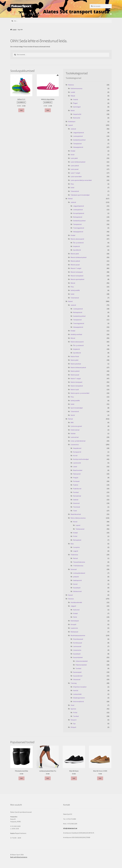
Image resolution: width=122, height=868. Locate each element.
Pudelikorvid (77, 489)
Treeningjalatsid (79, 228)
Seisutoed (76, 503)
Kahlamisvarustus (76, 88)
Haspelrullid (77, 114)
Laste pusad (74, 169)
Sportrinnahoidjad (77, 408)
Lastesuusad (77, 646)
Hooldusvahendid (76, 602)
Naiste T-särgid (76, 378)
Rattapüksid (77, 540)
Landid (73, 92)
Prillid (75, 536)
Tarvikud (78, 668)
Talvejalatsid (77, 144)
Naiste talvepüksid (77, 386)
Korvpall (73, 624)
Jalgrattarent (76, 14)
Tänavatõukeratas (79, 562)
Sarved (75, 584)
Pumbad (76, 492)
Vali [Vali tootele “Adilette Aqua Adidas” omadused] (48, 110)
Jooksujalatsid (78, 136)
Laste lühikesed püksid (78, 162)
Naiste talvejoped (76, 382)
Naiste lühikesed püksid (78, 367)
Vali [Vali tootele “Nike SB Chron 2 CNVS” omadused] (100, 778)
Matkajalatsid (78, 217)
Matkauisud (74, 632)
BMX (72, 422)
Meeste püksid (75, 261)
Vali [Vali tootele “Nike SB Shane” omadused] (74, 778)
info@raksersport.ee (70, 828)
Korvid (75, 456)
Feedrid (75, 99)
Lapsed (40, 14)
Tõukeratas (74, 555)
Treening (74, 683)
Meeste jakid (75, 254)
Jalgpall (73, 606)
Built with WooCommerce (19, 857)
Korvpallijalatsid (79, 213)
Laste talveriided (76, 177)
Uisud (72, 705)
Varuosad (74, 569)
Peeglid (76, 478)
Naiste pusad (75, 375)
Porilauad (76, 481)
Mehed (24, 14)
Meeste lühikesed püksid (78, 257)
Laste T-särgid (75, 173)
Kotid (72, 155)
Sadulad (76, 500)
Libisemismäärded (82, 661)
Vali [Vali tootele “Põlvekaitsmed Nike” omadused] (21, 778)
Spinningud (77, 107)
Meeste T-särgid (76, 268)
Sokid (72, 188)
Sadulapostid (77, 580)
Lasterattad (75, 437)
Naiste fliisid (75, 356)
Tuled (75, 511)
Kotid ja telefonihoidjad (81, 459)
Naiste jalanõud (76, 364)
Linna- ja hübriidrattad (78, 441)
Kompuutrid (77, 452)
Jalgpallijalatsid (78, 133)
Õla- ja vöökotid (78, 243)
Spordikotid (77, 250)
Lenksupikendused (79, 573)
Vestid (73, 415)
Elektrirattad (75, 430)
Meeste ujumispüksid (77, 279)
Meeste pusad (75, 265)
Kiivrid (75, 522)
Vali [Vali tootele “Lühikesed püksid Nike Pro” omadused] (48, 778)
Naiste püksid (75, 371)
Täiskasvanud (80, 529)
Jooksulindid (77, 694)
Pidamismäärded (81, 665)
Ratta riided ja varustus (78, 518)
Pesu (72, 184)
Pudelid (76, 485)
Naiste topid (75, 389)
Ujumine (73, 709)
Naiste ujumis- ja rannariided (80, 393)
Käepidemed (77, 448)
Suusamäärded (78, 657)
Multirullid (77, 118)
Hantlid (76, 690)
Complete (76, 547)
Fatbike (73, 433)
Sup (74, 724)
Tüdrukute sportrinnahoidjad (80, 195)
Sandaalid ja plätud (79, 140)
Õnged (75, 103)
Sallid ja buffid (75, 290)
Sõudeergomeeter (79, 698)
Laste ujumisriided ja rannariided (81, 180)
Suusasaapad (77, 672)
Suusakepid (77, 588)
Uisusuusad (77, 679)
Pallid (75, 617)
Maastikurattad (76, 514)
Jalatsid (73, 129)
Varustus (56, 14)
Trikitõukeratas (78, 566)
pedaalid (76, 577)
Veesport (74, 720)
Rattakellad (77, 496)
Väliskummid (77, 591)
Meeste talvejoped (77, 272)
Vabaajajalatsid (78, 147)
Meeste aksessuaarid (77, 239)
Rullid (73, 110)
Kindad (73, 151)
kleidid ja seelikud (76, 334)
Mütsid (73, 283)
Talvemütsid (75, 191)
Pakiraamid (77, 474)
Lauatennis (74, 628)
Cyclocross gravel (76, 426)
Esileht (14, 30)
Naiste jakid (74, 360)
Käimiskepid (75, 621)
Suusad (70, 595)
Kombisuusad (77, 643)
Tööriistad (76, 507)
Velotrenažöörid (78, 701)
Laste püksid (75, 166)
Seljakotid (76, 246)
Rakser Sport (15, 14)
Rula (72, 544)
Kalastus (65, 14)
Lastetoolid (77, 463)
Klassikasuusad (78, 639)
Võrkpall (73, 727)
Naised (32, 14)
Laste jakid (74, 158)
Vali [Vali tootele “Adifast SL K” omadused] (21, 110)
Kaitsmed (76, 610)
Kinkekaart (72, 122)
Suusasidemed (78, 676)
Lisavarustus (75, 444)
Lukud (75, 467)
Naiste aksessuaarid (77, 342)
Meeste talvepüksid (77, 276)
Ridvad (73, 96)
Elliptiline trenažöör (80, 687)
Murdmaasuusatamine (78, 635)
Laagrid (76, 551)
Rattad (48, 14)
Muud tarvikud (78, 470)
